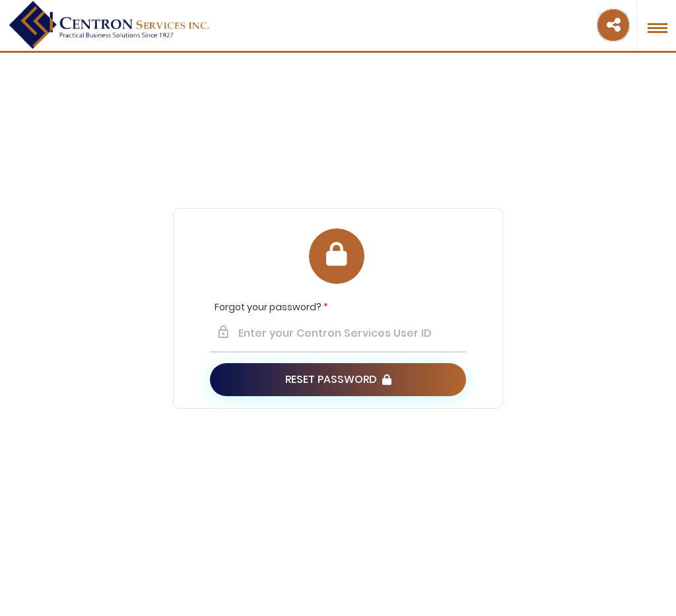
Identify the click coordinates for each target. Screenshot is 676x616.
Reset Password (338, 379)
